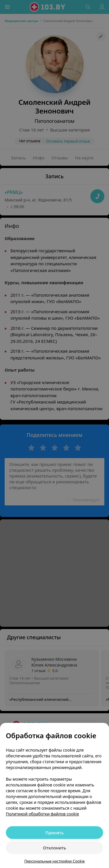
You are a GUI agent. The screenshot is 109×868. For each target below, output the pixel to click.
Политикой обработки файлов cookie (42, 814)
